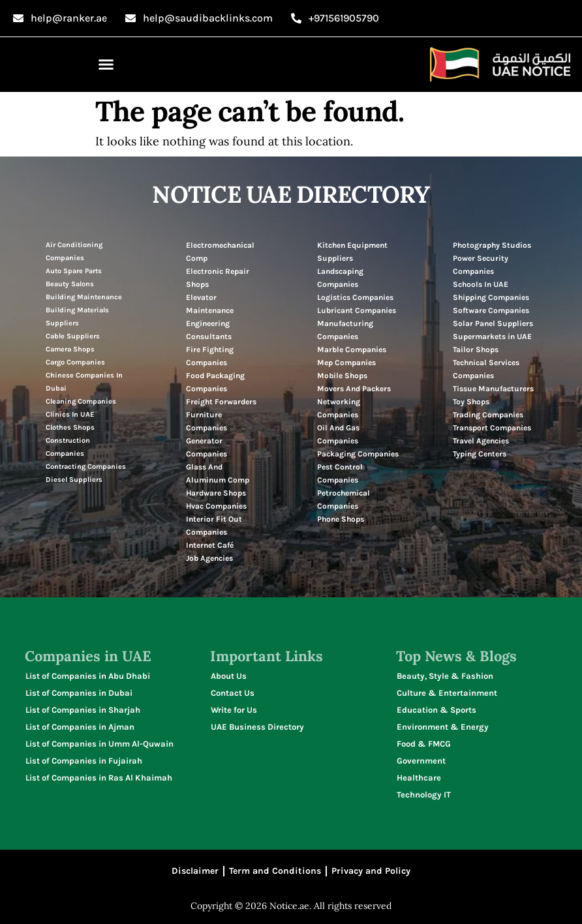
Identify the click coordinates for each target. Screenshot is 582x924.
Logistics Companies (355, 297)
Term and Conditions (275, 871)
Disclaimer (195, 871)
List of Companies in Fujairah (84, 761)
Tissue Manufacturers (493, 389)
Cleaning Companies (81, 401)
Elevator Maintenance (210, 304)
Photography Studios (492, 245)
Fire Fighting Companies (210, 356)
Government (421, 761)
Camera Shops (70, 349)
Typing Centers (480, 454)
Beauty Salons (70, 284)
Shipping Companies (491, 297)
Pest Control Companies (340, 473)
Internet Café (210, 545)
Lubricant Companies (357, 310)
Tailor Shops (476, 350)
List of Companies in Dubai (79, 693)
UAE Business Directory (257, 727)
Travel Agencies (481, 441)
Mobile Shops (342, 376)
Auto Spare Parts (74, 271)
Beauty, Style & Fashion (445, 676)
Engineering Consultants (209, 330)
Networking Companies (339, 408)
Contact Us (233, 693)
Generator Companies (207, 447)
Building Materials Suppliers (77, 317)
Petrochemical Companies (344, 499)
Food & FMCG (424, 744)
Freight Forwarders (221, 402)
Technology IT (424, 795)
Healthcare (419, 778)
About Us (229, 676)
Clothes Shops (70, 427)
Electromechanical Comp (220, 252)
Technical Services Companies (486, 369)
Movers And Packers (354, 389)
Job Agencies (209, 558)
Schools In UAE (481, 284)
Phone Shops (341, 519)
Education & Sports (436, 710)
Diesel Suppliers (74, 480)
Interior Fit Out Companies (214, 526)
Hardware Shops (216, 493)
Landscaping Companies (340, 278)
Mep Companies (346, 363)
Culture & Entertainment (447, 693)
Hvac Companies (216, 506)
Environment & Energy (443, 727)
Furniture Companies (207, 421)
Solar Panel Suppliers (493, 323)
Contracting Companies (86, 467)
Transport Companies (492, 428)
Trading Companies (488, 415)
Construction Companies (68, 447)
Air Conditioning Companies (74, 251)
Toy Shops (471, 402)
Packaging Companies (358, 454)
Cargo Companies (75, 362)
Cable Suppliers (73, 336)
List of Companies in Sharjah (83, 710)
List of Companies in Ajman (80, 727)
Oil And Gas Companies (338, 434)
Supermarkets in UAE (492, 336)
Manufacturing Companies (345, 330)
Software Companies (491, 310)
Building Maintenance (84, 297)
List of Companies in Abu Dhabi (88, 676)
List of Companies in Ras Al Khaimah (99, 778)
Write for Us (234, 710)
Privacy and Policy (371, 871)
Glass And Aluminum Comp (218, 473)
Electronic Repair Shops (218, 278)
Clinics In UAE (70, 414)
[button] (106, 65)
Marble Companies (352, 350)
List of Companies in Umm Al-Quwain (100, 744)
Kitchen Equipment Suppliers (352, 252)
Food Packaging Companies (215, 382)
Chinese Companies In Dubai (84, 382)
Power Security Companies (481, 265)
